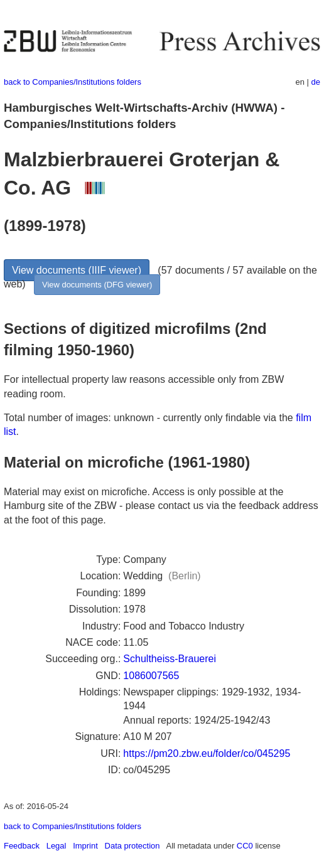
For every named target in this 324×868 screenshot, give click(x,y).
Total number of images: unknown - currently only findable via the (150, 418)
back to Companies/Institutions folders (73, 82)
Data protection (132, 846)
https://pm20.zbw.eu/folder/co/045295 (207, 753)
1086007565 (151, 676)
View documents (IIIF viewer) (77, 270)
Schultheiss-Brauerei (170, 659)
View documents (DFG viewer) (97, 285)
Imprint (85, 846)
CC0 (245, 846)
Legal (57, 846)
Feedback (22, 846)
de (316, 82)
